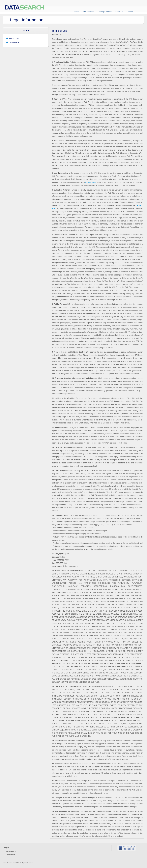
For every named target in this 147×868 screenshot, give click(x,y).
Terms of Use (10, 854)
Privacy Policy (14, 38)
